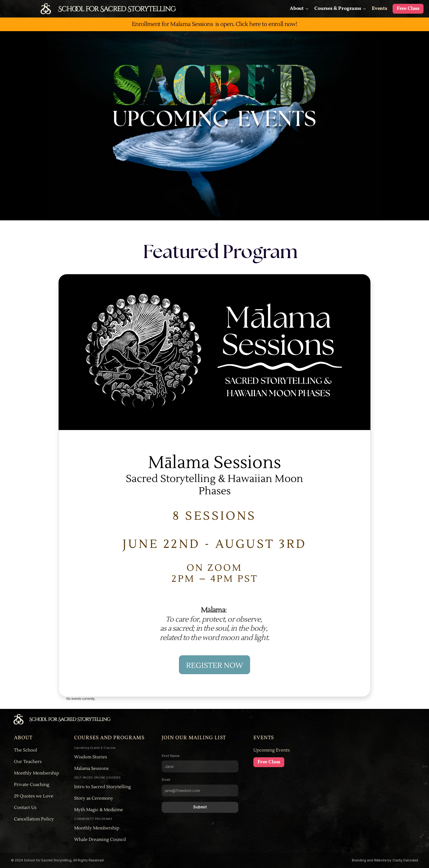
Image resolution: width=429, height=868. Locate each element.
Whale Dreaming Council (100, 840)
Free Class (408, 9)
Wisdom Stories (91, 757)
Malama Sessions (91, 768)
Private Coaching (32, 785)
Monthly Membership (37, 773)
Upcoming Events (272, 750)
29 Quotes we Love (34, 796)
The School (26, 750)
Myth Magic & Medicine (99, 810)
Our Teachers (28, 762)
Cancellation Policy (34, 819)
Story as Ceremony (94, 798)
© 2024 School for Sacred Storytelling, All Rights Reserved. (58, 860)
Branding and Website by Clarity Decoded (385, 860)
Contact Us (25, 808)
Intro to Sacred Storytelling (103, 787)
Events (379, 9)
